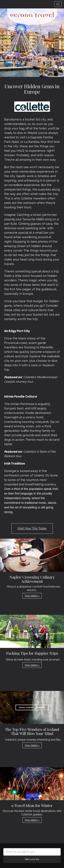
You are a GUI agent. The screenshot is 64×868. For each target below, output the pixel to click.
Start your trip (32, 859)
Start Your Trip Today (32, 528)
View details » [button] (32, 596)
